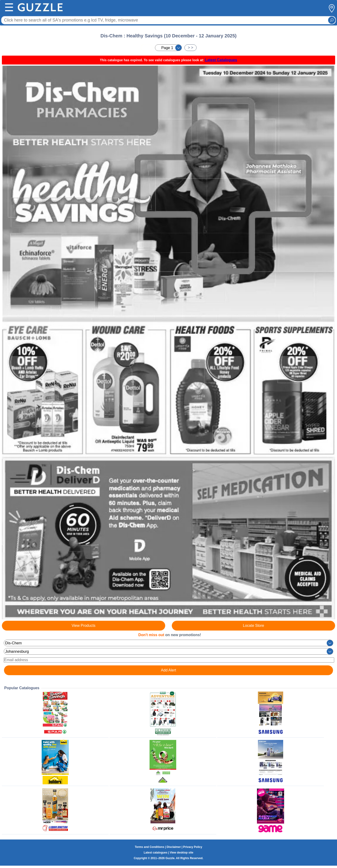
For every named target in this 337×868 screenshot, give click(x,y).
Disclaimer (174, 847)
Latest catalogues (156, 853)
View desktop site (181, 853)
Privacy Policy (193, 847)
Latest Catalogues (221, 60)
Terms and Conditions (150, 847)
